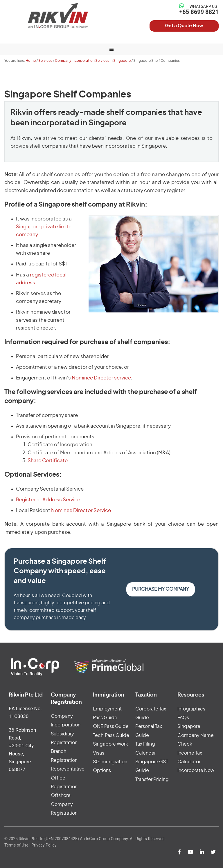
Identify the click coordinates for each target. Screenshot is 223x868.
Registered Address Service (48, 500)
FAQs (183, 718)
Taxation (146, 695)
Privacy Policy (44, 845)
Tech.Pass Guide (111, 735)
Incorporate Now (196, 771)
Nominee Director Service (81, 510)
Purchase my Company (161, 589)
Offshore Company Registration (64, 804)
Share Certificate (48, 461)
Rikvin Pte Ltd (58, 16)
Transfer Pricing (152, 780)
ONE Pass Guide (111, 726)
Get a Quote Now (184, 26)
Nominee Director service (101, 378)
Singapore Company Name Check (196, 735)
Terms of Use (16, 845)
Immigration (109, 695)
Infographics (191, 709)
